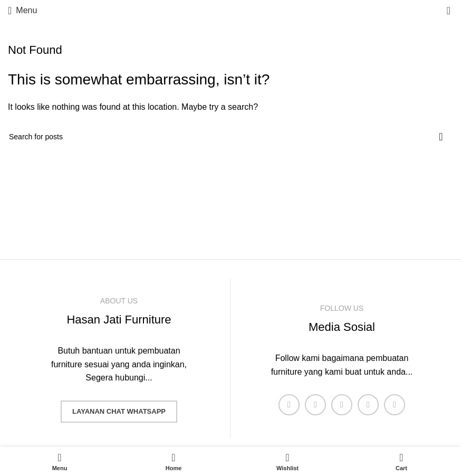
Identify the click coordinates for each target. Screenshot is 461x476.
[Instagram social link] (342, 405)
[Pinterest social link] (395, 405)
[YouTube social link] (368, 405)
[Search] (230, 137)
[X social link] (315, 405)
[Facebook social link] (289, 405)
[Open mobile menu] (22, 11)
